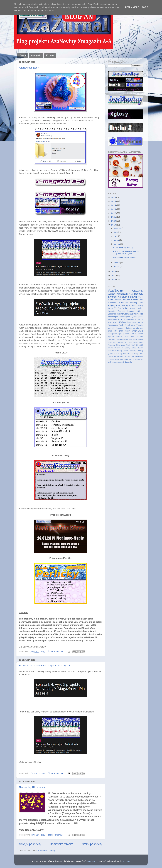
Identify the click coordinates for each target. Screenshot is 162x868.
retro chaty (119, 331)
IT (131, 342)
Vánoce (133, 308)
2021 (114, 217)
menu (141, 354)
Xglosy (112, 294)
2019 (114, 225)
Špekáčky (128, 362)
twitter (134, 331)
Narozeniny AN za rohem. (33, 787)
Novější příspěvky (30, 844)
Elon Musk (133, 339)
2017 (114, 275)
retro (117, 359)
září (116, 236)
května (117, 263)
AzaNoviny (116, 290)
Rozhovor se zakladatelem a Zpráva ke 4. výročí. (45, 666)
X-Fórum (123, 297)
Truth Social (124, 325)
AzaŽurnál (138, 291)
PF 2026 (140, 345)
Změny (111, 314)
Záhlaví (140, 348)
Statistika (112, 302)
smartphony (124, 359)
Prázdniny (123, 302)
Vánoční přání (125, 317)
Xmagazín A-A (125, 294)
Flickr (110, 342)
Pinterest (126, 300)
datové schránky (130, 351)
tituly (110, 362)
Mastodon (112, 345)
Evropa (140, 339)
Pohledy (140, 322)
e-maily (140, 351)
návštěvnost (138, 328)
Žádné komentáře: (56, 652)
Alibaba (140, 334)
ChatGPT (111, 339)
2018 (114, 271)
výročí (140, 297)
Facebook (121, 311)
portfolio (132, 356)
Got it (145, 7)
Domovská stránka (62, 844)
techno (131, 359)
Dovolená (119, 339)
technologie (139, 359)
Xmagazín (36, 55)
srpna (116, 240)
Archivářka (120, 337)
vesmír (114, 362)
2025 (114, 201)
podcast (126, 356)
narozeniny (112, 356)
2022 (114, 213)
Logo (134, 322)
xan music (121, 362)
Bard (132, 337)
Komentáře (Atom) (47, 851)
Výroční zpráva (137, 317)
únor (127, 334)
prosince (118, 228)
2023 (114, 209)
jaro (132, 354)
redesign (111, 359)
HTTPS (127, 342)
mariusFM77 (92, 861)
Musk (128, 345)
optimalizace (131, 320)
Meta (118, 345)
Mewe (123, 345)
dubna (117, 267)
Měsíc (133, 345)
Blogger (127, 861)
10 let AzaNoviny (136, 305)
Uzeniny (117, 348)
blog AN (132, 297)
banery (120, 351)
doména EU (130, 314)
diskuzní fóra (119, 314)
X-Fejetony (126, 348)
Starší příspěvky (92, 844)
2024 (114, 205)
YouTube (121, 320)
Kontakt (50, 55)
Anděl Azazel (114, 300)
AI (136, 334)
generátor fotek (114, 354)
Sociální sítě (137, 300)
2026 (114, 197)
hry (121, 354)
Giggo (115, 342)
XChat (134, 348)
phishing (120, 356)
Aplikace (111, 337)
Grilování (121, 342)
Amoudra (112, 311)
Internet (135, 342)
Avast (127, 337)
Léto (119, 308)
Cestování (139, 337)
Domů (23, 55)
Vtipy (133, 325)
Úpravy (121, 334)
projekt (140, 308)
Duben (126, 339)
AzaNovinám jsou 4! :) (31, 68)
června (117, 244)
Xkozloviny (120, 328)
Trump (110, 348)
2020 (114, 221)
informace (126, 354)
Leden (141, 342)
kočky (136, 354)
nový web (139, 314)
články (125, 305)
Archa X (112, 308)
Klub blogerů (113, 317)
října (116, 232)
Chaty (119, 305)
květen (129, 328)
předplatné (139, 356)
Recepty (134, 302)
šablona (140, 320)
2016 (114, 279)
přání (110, 331)
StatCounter (113, 325)
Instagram (131, 311)
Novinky (125, 308)
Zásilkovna (112, 351)
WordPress (113, 320)
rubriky (128, 331)
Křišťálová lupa (124, 322)
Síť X (140, 311)
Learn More (132, 7)
